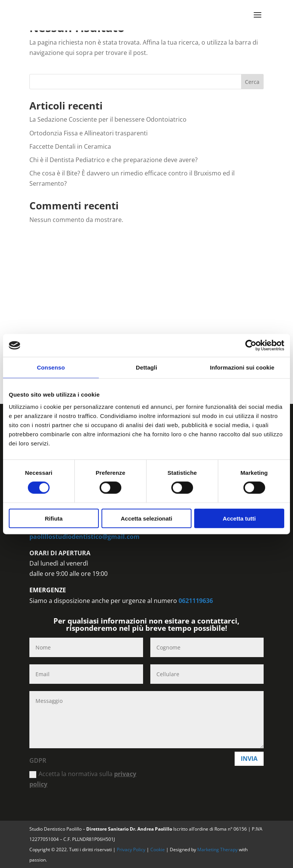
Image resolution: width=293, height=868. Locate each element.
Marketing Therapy (217, 850)
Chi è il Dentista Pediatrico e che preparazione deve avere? (113, 160)
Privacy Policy (132, 850)
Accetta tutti (239, 518)
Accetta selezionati (146, 518)
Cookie (158, 850)
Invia (249, 759)
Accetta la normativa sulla (83, 779)
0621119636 (196, 601)
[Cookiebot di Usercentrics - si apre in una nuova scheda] (251, 346)
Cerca (252, 82)
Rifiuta (54, 518)
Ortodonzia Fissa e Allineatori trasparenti (89, 133)
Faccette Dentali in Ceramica (70, 146)
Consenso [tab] (51, 367)
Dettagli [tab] (146, 367)
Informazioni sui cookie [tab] (242, 367)
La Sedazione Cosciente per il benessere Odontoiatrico (108, 119)
